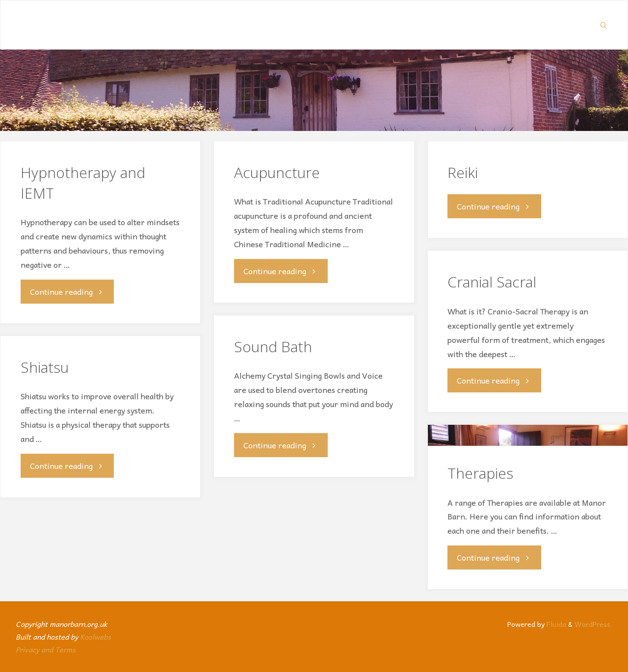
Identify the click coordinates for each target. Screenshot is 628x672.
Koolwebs (95, 637)
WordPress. (593, 624)
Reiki (463, 172)
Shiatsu (45, 367)
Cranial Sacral (492, 282)
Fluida (555, 624)
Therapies (480, 473)
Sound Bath (273, 347)
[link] (604, 25)
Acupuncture (277, 172)
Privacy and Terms (46, 649)
